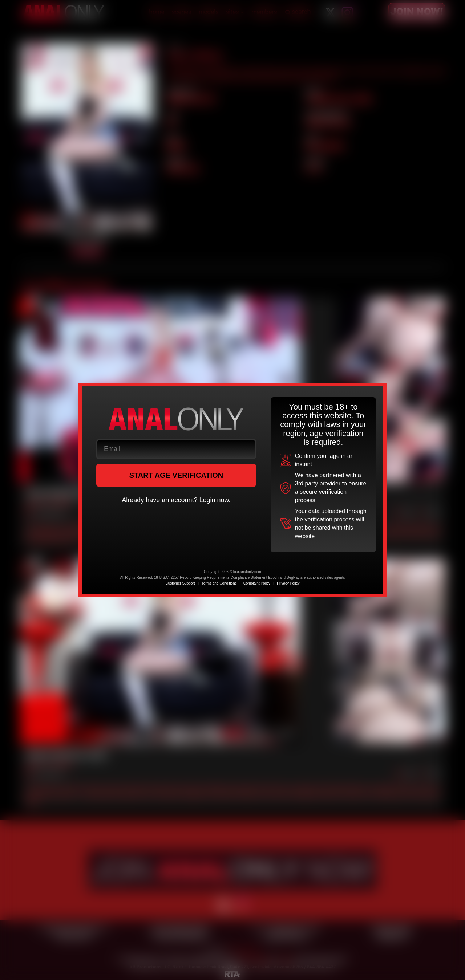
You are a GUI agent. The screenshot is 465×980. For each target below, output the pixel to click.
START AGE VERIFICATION (176, 475)
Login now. (215, 500)
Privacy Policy (288, 583)
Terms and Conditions (219, 583)
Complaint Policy (257, 583)
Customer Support (180, 583)
